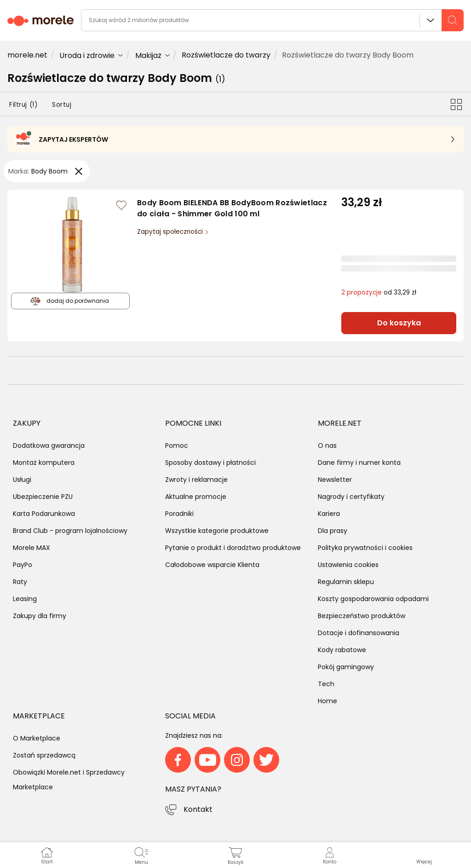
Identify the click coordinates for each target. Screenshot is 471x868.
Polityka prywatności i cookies (365, 548)
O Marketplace (37, 738)
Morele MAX (32, 548)
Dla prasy (333, 531)
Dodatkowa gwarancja (49, 446)
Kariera (329, 514)
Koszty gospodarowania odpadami (373, 599)
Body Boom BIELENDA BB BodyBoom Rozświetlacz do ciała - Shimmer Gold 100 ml (232, 208)
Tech (326, 684)
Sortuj (62, 105)
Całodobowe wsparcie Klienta (212, 565)
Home (327, 701)
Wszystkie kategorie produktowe (217, 531)
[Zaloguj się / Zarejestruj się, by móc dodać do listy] (121, 205)
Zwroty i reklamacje (196, 480)
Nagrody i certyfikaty (351, 497)
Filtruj (23, 105)
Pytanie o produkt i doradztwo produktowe (233, 548)
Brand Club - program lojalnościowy (70, 531)
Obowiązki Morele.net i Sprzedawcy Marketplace (69, 780)
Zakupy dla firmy (40, 616)
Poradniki (179, 514)
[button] (424, 855)
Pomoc (177, 446)
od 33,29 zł (379, 292)
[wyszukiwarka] (272, 20)
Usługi (22, 480)
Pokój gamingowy (346, 667)
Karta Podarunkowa (44, 514)
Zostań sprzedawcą (44, 755)
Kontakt (198, 809)
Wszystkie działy (431, 20)
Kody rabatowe (342, 650)
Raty (20, 582)
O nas (327, 446)
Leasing (25, 599)
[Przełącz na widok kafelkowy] (456, 104)
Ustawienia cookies (348, 565)
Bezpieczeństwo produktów (362, 616)
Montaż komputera (44, 463)
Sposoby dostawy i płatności (210, 463)
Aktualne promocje (196, 497)
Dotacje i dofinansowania (359, 633)
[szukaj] (453, 20)
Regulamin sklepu (346, 582)
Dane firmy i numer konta (359, 463)
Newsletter (335, 480)
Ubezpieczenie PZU (43, 497)
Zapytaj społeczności (171, 232)
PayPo (23, 565)
